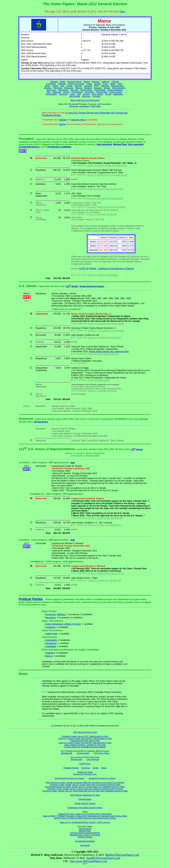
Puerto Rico (90, 92)
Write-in (49, 656)
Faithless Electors (85, 837)
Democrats (74, 106)
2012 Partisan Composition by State (85, 795)
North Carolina (86, 90)
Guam (105, 84)
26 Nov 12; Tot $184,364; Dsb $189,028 (104, 338)
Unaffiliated (51, 646)
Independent (51, 640)
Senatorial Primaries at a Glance (102, 778)
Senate (96, 768)
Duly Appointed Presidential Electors (85, 833)
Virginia (108, 94)
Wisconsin (86, 96)
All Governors (41, 422)
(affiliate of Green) (72, 624)
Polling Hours (85, 764)
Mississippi (69, 88)
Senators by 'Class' (85, 772)
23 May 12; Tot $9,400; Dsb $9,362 (102, 391)
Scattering (50, 653)
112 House (137, 449)
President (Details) (71, 768)
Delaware (62, 84)
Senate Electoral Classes (92, 286)
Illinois (47, 86)
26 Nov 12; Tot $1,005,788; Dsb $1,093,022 (105, 198)
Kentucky (78, 86)
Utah (79, 94)
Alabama (54, 82)
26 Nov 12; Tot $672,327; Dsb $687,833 (105, 580)
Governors (86, 768)
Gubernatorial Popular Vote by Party (85, 741)
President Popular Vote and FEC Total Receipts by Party (85, 736)
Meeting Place (120, 144)
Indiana (55, 86)
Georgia (97, 84)
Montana (88, 88)
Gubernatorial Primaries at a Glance (69, 778)
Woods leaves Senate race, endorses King (109, 351)
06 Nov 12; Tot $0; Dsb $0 (99, 380)
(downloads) (85, 845)
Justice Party (51, 634)
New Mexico (63, 90)
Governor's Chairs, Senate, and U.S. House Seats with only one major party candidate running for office (85, 791)
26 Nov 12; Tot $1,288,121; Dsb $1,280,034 (106, 331)
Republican (51, 618)
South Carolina (116, 92)
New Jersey (51, 90)
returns (62, 124)
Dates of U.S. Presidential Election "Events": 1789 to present (85, 822)
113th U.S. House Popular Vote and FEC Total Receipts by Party (85, 743)
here (123, 11)
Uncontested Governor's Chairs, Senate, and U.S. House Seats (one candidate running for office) (85, 787)
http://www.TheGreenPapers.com (88, 861)
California (106, 82)
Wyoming (97, 96)
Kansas (69, 86)
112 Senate (72, 286)
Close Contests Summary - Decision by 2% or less (85, 745)
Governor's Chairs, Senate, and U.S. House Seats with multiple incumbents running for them (85, 789)
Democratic (51, 614)
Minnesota (58, 88)
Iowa (62, 86)
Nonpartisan (51, 643)
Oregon (66, 92)
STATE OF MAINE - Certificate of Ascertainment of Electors (107, 269)
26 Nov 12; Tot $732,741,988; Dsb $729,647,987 (107, 166)
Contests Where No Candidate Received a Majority (85, 747)
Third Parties (96, 106)
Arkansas (96, 82)
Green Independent (54, 624)
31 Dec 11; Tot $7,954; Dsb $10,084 (102, 214)
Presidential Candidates (60, 147)
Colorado (115, 82)
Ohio (49, 92)
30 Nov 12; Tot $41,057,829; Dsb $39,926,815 (106, 207)
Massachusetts (117, 86)
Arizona (87, 82)
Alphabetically (67, 753)
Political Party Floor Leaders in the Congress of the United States (85, 814)
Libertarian (50, 627)
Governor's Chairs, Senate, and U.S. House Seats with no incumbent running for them (85, 785)
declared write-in (79, 120)
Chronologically (83, 753)
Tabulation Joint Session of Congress (85, 835)
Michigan (48, 88)
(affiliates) (61, 614)
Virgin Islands (97, 94)
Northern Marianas (115, 90)
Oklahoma (57, 92)
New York (74, 90)
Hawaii (113, 84)
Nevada (107, 88)
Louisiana (88, 86)
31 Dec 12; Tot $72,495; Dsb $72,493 (103, 354)
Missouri (79, 88)
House (104, 768)
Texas (72, 94)
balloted (63, 120)
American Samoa (74, 82)
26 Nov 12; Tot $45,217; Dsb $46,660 (102, 275)
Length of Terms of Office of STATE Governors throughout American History (85, 818)
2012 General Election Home (85, 732)
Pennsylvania (77, 92)
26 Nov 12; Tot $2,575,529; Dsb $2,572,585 (105, 189)
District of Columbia (76, 84)
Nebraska (98, 88)
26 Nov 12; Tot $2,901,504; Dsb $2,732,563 (106, 324)
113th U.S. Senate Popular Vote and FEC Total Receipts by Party (85, 738)
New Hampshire (119, 88)
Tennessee (63, 94)
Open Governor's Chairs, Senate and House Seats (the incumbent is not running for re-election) (85, 782)
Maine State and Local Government (85, 100)
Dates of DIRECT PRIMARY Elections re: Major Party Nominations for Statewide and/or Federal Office (85, 816)
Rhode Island (102, 92)
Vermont (86, 94)
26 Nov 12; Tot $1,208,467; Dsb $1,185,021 (106, 573)
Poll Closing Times (101, 753)
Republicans (84, 106)
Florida (89, 84)
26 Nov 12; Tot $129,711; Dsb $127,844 (105, 525)
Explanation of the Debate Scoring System (85, 808)
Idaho (120, 84)
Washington (118, 94)
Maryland (105, 86)
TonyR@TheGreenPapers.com (103, 858)
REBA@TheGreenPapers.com (122, 855)
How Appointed (104, 144)
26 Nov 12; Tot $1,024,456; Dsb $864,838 (105, 518)
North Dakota (100, 90)
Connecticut (51, 84)
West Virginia (75, 96)
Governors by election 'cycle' (85, 774)
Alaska (62, 82)
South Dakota (51, 94)
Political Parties (31, 599)
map (73, 463)
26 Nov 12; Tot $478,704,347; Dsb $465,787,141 (107, 175)
